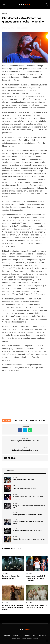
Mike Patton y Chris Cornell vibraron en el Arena (25, 441)
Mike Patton (34, 421)
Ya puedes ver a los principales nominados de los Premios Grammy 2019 (36, 578)
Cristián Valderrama (9, 28)
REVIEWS (27, 635)
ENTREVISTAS (17, 635)
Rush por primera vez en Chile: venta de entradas (27, 515)
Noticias (15, 477)
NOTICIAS (7, 635)
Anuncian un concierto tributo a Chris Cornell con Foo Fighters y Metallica (13, 608)
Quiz (14, 486)
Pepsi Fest (42, 421)
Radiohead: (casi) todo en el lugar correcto (25, 450)
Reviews (5, 14)
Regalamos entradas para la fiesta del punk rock (27, 531)
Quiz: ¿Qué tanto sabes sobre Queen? (24, 480)
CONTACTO (43, 635)
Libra (27, 421)
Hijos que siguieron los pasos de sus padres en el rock (29, 539)
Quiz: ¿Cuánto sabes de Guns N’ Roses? (25, 488)
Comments (10, 458)
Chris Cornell (19, 421)
